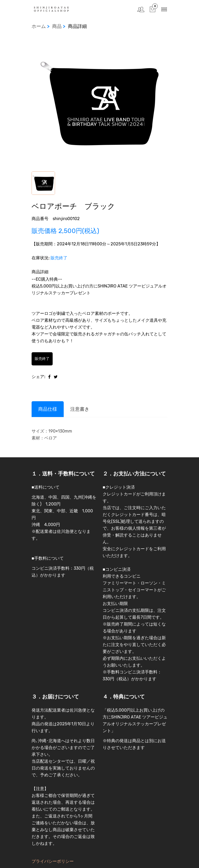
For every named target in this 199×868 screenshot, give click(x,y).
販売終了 (42, 359)
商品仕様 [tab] (48, 409)
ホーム (39, 26)
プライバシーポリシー (53, 861)
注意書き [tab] (80, 409)
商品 (57, 26)
